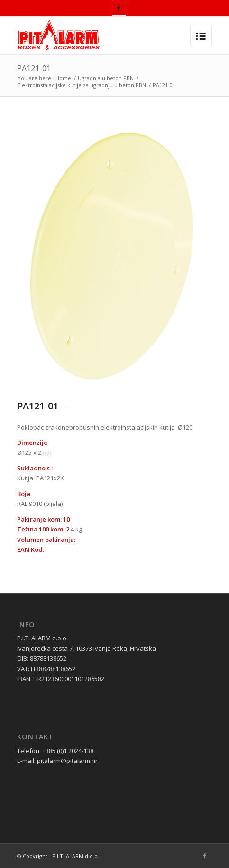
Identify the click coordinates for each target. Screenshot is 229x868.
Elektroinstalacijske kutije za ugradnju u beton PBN (82, 85)
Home (63, 78)
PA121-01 (34, 68)
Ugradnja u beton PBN (106, 78)
